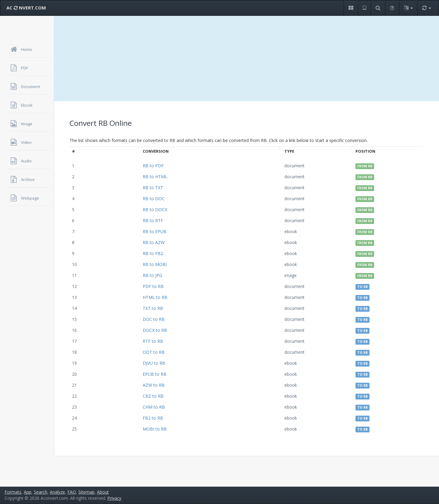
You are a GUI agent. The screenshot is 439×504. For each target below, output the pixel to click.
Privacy (114, 498)
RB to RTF (153, 220)
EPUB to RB (155, 374)
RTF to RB (153, 341)
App (28, 492)
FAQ (72, 492)
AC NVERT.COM (26, 8)
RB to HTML (155, 177)
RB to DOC (154, 199)
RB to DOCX (155, 209)
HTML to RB (155, 297)
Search (41, 492)
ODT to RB (154, 352)
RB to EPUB (155, 231)
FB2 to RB (153, 418)
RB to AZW (154, 242)
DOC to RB (154, 319)
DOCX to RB (155, 330)
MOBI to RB (155, 429)
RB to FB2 (153, 253)
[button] (351, 8)
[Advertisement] (247, 59)
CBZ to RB (153, 396)
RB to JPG (152, 275)
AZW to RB (154, 385)
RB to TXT (153, 188)
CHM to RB (154, 407)
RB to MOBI (155, 264)
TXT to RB (153, 308)
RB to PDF (153, 166)
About (103, 492)
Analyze (57, 492)
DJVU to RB (154, 363)
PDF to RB (153, 286)
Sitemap (86, 492)
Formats (13, 492)
